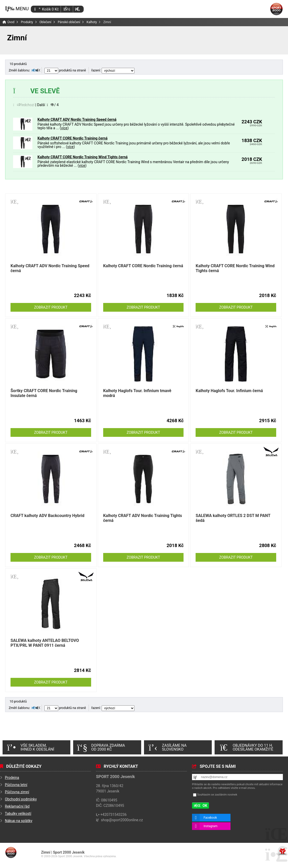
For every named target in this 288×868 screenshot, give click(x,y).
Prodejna (12, 778)
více (64, 128)
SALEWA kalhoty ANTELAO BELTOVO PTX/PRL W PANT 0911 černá (45, 643)
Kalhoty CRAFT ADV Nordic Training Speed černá (77, 119)
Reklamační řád (17, 806)
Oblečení (46, 22)
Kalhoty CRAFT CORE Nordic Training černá (73, 138)
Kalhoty (92, 22)
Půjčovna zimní (17, 792)
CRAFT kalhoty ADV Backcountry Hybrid (47, 516)
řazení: (113, 70)
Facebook (210, 818)
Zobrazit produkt (51, 307)
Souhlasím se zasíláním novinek (217, 795)
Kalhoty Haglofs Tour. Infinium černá (229, 391)
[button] (77, 9)
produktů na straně (65, 70)
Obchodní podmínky (21, 799)
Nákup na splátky (19, 821)
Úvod (276, 9)
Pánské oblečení (69, 22)
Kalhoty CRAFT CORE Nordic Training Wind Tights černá (83, 157)
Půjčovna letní (16, 785)
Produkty (27, 22)
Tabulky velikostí (18, 814)
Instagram (210, 826)
